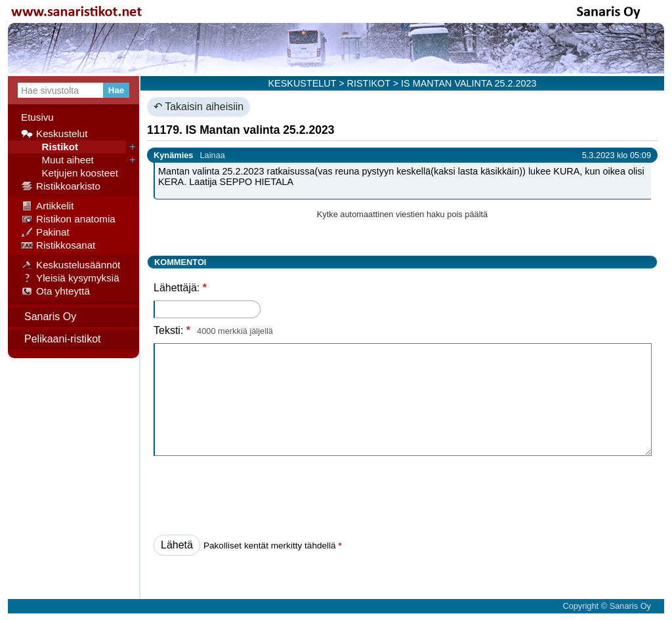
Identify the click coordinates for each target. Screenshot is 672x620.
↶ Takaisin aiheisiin (199, 107)
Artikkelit (47, 206)
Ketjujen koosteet (70, 173)
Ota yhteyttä (55, 291)
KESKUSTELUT (303, 83)
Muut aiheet (57, 160)
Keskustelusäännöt (71, 265)
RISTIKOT (369, 83)
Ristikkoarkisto (61, 186)
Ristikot (50, 147)
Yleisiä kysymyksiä (70, 278)
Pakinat (45, 232)
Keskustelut (54, 134)
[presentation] (253, 491)
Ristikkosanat (58, 245)
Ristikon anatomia (68, 219)
